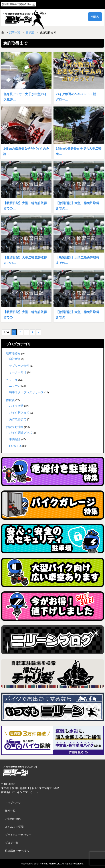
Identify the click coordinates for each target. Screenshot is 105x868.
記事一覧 (15, 32)
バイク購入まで (19, 413)
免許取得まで (18, 419)
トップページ (13, 803)
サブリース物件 (19, 366)
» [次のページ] (39, 332)
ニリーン (15, 386)
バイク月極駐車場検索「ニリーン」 (20, 771)
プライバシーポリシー (18, 835)
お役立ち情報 (15, 427)
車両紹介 (15, 439)
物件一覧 (10, 811)
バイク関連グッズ (21, 433)
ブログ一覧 (12, 843)
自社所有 (15, 359)
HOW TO (15, 446)
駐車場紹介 (13, 353)
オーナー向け (18, 372)
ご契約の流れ (13, 819)
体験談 (30, 32)
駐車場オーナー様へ (17, 851)
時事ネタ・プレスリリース (26, 392)
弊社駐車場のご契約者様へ (17, 4)
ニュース (12, 380)
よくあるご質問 (14, 827)
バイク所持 (16, 406)
